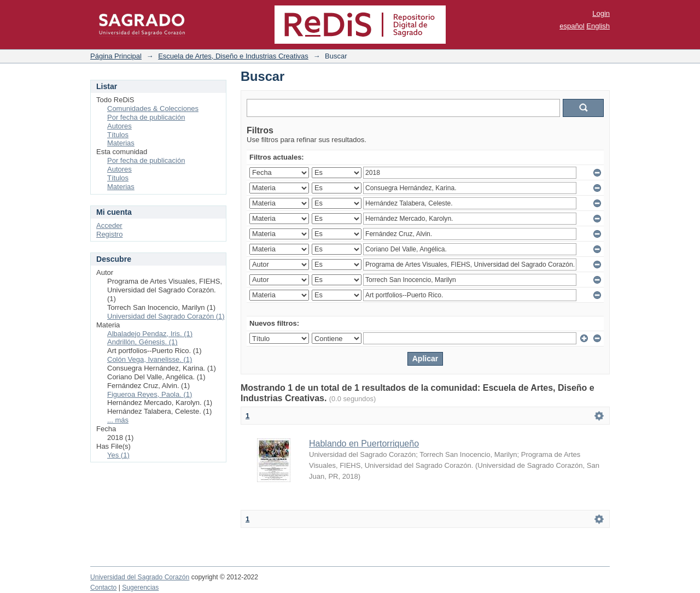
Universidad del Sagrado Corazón (140, 577)
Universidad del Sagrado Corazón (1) (166, 316)
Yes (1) (118, 455)
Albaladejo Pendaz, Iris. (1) (150, 334)
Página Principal (116, 56)
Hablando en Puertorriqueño (364, 444)
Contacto (103, 588)
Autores (119, 126)
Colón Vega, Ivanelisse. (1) (150, 359)
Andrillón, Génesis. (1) (142, 342)
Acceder (109, 225)
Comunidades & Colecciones (153, 108)
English (598, 26)
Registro (109, 234)
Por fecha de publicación (146, 117)
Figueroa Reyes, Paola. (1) (150, 394)
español (572, 26)
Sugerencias (140, 588)
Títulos (118, 135)
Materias (121, 143)
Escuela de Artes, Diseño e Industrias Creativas (233, 56)
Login (601, 13)
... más (118, 420)
